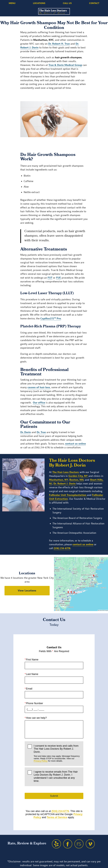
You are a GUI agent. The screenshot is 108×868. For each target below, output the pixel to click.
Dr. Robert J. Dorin (65, 484)
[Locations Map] (81, 584)
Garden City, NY (78, 476)
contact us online (75, 444)
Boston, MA (76, 480)
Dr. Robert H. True (59, 44)
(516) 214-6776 (62, 548)
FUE (59, 278)
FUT (50, 278)
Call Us (67, 3)
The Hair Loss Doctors (66, 472)
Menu (12, 3)
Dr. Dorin (26, 432)
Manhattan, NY (59, 480)
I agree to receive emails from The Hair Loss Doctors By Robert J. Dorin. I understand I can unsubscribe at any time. (56, 776)
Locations (39, 3)
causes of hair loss (39, 387)
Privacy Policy (41, 761)
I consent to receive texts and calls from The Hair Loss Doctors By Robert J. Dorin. (57, 753)
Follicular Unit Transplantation (68, 495)
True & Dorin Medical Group (65, 65)
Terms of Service (57, 817)
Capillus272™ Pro (51, 319)
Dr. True (41, 432)
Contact (94, 3)
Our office (39, 403)
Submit (54, 796)
